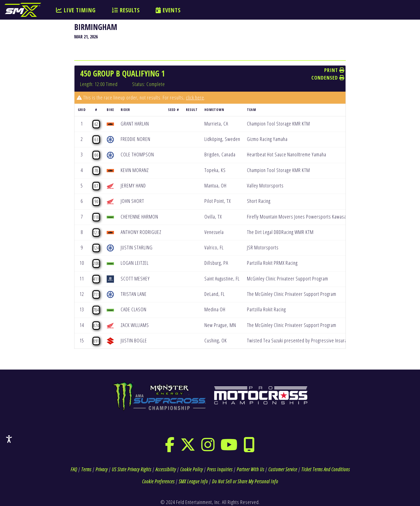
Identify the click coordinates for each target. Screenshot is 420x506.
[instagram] (208, 448)
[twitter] (188, 448)
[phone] (249, 448)
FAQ (74, 469)
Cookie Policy (191, 469)
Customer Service (283, 469)
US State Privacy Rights (131, 469)
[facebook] (170, 448)
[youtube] (229, 448)
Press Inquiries (220, 469)
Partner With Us (250, 469)
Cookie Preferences (158, 481)
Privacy (102, 469)
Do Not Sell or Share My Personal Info (245, 481)
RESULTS (126, 10)
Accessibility (166, 469)
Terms (86, 469)
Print (334, 70)
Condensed (328, 78)
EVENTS (168, 10)
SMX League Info (193, 481)
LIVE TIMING (76, 10)
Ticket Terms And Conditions (326, 469)
